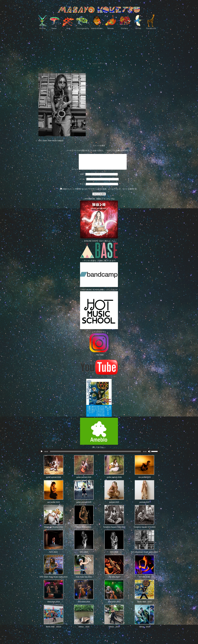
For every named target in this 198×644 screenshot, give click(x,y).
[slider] (96, 454)
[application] (99, 454)
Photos (44, 37)
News (55, 22)
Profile (43, 22)
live (68, 22)
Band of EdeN (97, 22)
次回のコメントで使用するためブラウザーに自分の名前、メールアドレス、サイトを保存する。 (100, 192)
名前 (83, 177)
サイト (83, 187)
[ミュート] (149, 454)
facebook (151, 22)
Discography (83, 22)
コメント (72, 172)
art (125, 22)
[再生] (42, 454)
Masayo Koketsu (99, 10)
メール (83, 182)
